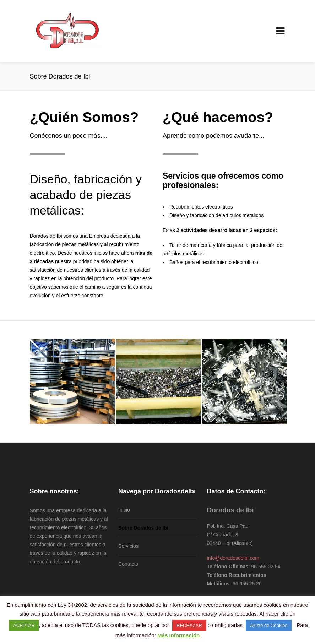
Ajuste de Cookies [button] (269, 625)
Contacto (128, 564)
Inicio (124, 510)
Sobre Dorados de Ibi (143, 528)
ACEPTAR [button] (24, 625)
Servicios (128, 546)
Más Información (178, 635)
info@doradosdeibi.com (233, 558)
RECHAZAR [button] (189, 625)
